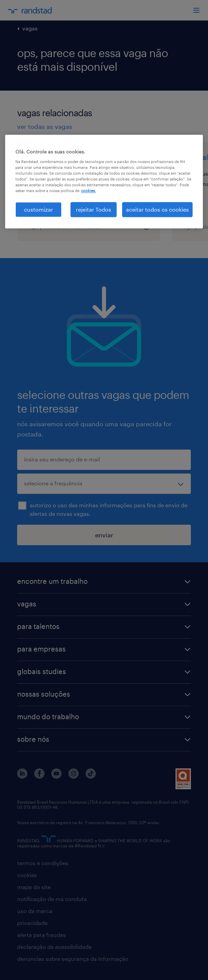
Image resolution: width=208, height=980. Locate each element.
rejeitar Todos (94, 209)
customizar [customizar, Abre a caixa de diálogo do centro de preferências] (38, 209)
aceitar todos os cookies (157, 209)
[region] (104, 182)
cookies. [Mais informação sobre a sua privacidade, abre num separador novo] (88, 191)
